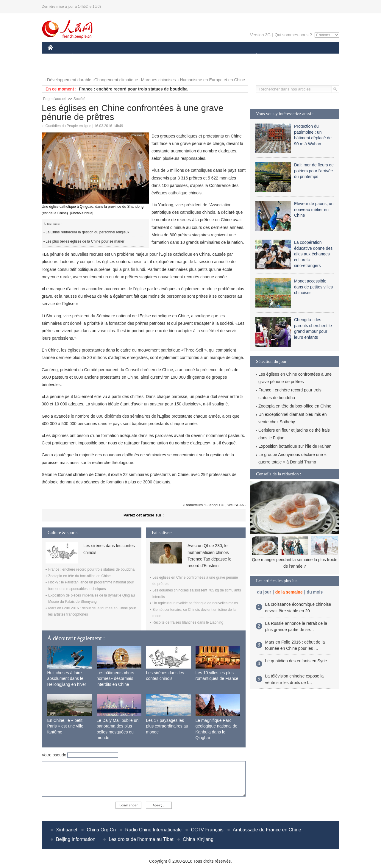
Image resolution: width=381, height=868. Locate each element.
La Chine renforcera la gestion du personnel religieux (88, 232)
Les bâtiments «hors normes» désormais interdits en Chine (115, 679)
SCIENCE (162, 56)
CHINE (58, 56)
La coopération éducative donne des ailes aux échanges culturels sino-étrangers (313, 254)
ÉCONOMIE (84, 56)
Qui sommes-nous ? (293, 35)
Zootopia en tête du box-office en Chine (79, 576)
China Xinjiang (198, 839)
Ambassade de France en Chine (267, 830)
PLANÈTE (253, 56)
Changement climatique (116, 80)
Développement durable (69, 80)
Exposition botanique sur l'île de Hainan (295, 446)
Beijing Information (76, 839)
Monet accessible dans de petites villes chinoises (313, 287)
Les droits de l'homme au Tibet (141, 839)
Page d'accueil (55, 99)
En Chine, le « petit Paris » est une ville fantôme (65, 726)
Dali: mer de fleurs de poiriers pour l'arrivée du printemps (314, 171)
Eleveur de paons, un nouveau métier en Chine (314, 209)
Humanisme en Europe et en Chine (212, 80)
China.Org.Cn (101, 830)
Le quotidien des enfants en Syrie (296, 661)
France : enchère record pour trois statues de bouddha (133, 89)
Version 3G (260, 35)
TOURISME (302, 56)
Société (79, 99)
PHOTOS (60, 68)
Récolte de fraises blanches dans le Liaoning (188, 622)
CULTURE (189, 56)
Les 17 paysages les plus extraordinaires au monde (167, 726)
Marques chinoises (159, 80)
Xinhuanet (67, 830)
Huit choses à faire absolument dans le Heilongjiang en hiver (67, 679)
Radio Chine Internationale (153, 830)
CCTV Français (207, 830)
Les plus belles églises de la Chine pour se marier (85, 241)
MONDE (111, 56)
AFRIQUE (136, 56)
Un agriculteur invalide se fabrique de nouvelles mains (195, 603)
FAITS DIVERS (221, 56)
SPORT (277, 56)
